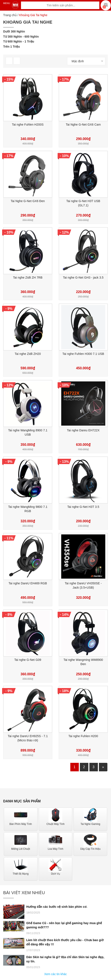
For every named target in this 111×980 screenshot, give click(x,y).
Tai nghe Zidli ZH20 (28, 354)
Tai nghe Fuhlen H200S (28, 125)
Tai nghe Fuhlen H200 (83, 736)
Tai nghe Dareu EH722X (83, 430)
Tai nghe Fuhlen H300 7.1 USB (83, 354)
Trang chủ (10, 15)
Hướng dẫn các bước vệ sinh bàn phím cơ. (57, 907)
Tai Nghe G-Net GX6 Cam (83, 125)
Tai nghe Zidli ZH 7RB (28, 278)
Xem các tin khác (56, 974)
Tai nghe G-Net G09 (28, 660)
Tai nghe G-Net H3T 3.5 (83, 507)
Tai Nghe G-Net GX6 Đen (28, 201)
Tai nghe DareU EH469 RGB (28, 583)
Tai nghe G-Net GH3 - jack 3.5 (83, 278)
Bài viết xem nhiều (24, 893)
